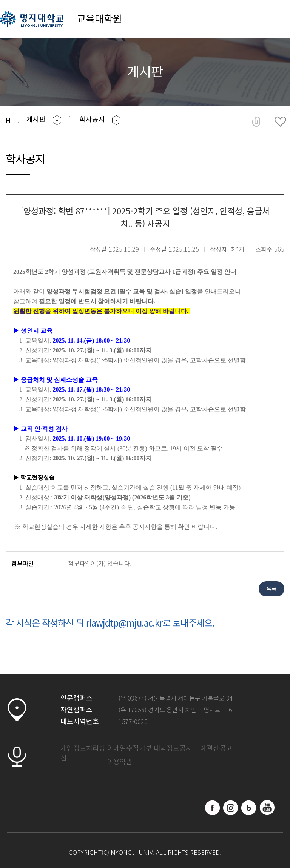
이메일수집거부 (129, 748)
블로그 (249, 808)
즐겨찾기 (280, 121)
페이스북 (213, 808)
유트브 (267, 808)
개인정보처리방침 (83, 753)
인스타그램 (231, 808)
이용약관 (120, 761)
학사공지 (92, 119)
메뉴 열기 (274, 22)
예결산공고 (216, 748)
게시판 (36, 119)
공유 (256, 121)
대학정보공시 (173, 748)
